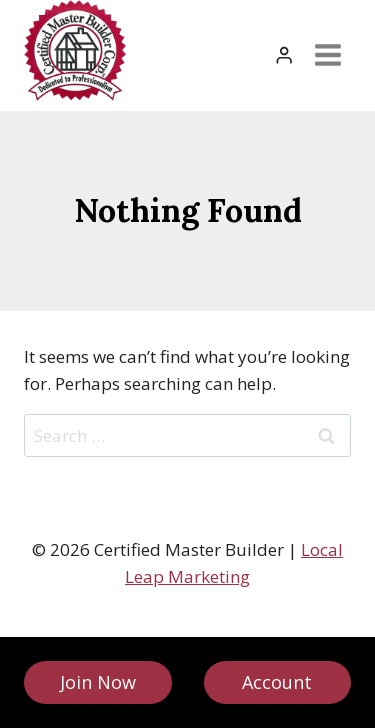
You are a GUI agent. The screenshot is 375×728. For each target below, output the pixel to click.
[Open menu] (327, 55)
